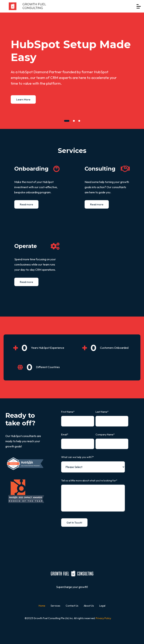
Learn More (23, 99)
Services (55, 606)
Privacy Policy (103, 618)
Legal (102, 606)
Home (42, 606)
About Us (89, 606)
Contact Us (72, 606)
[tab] (67, 121)
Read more (26, 204)
